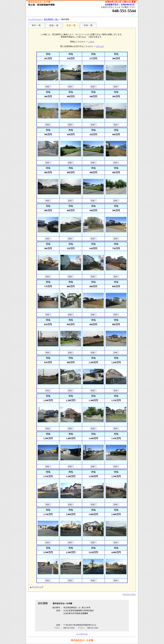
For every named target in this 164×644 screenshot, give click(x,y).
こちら (91, 42)
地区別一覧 (36, 25)
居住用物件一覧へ (51, 19)
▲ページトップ (36, 587)
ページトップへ (129, 594)
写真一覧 (71, 25)
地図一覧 (88, 25)
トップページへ (35, 19)
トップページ (82, 634)
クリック (100, 46)
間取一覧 (54, 25)
